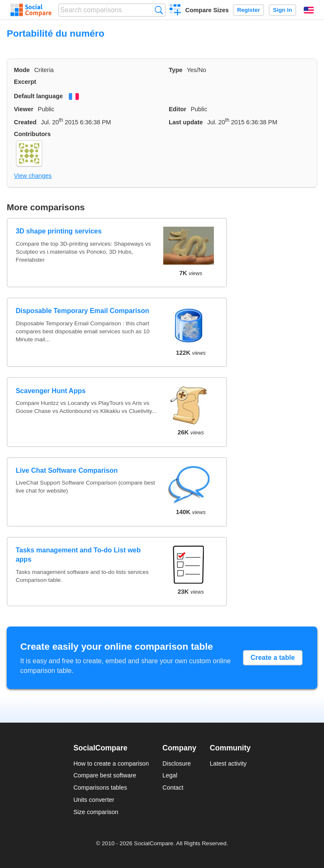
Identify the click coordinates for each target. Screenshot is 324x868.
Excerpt (25, 82)
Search (159, 10)
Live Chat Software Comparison (67, 470)
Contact (173, 788)
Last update (186, 122)
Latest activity (228, 764)
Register (248, 10)
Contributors (32, 134)
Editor (178, 109)
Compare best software (105, 775)
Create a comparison (175, 11)
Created (25, 122)
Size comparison (96, 812)
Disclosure (177, 764)
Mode (22, 70)
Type (176, 70)
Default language (38, 96)
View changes (33, 176)
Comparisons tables (100, 788)
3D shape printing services (59, 231)
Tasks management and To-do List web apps (78, 555)
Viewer (24, 109)
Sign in (282, 10)
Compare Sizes (207, 10)
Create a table (273, 658)
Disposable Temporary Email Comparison (82, 311)
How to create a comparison (111, 764)
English (309, 10)
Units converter (94, 800)
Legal (170, 775)
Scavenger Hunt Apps (51, 391)
